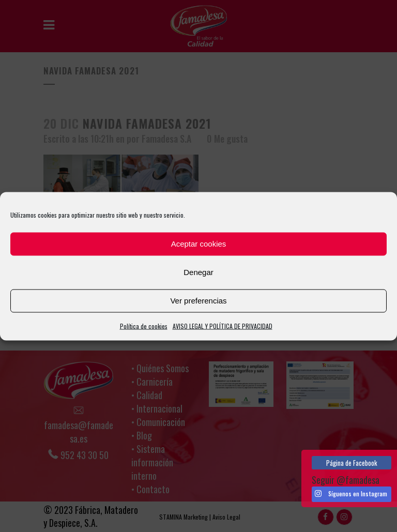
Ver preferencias (198, 301)
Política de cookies (144, 325)
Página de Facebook (352, 463)
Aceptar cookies (199, 244)
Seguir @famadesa (346, 480)
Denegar (198, 272)
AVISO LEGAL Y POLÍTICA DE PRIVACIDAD (223, 325)
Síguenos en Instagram (351, 494)
